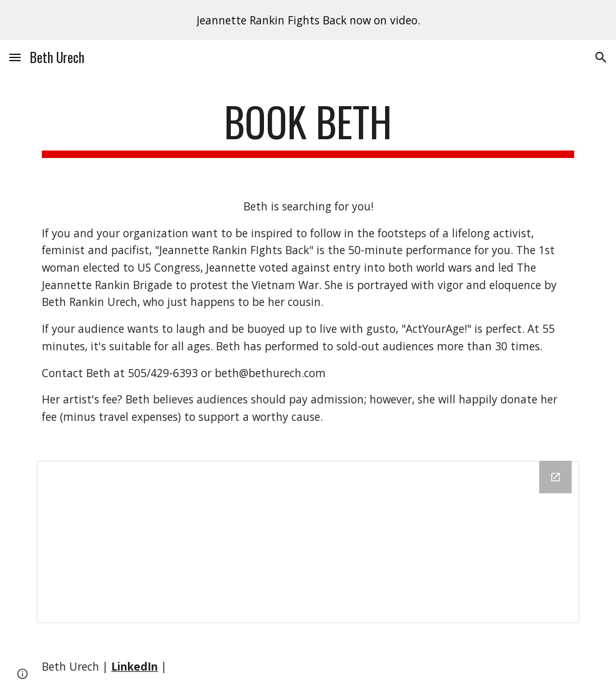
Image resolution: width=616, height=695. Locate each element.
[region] (308, 20)
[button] (15, 57)
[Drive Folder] (308, 542)
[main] (308, 128)
